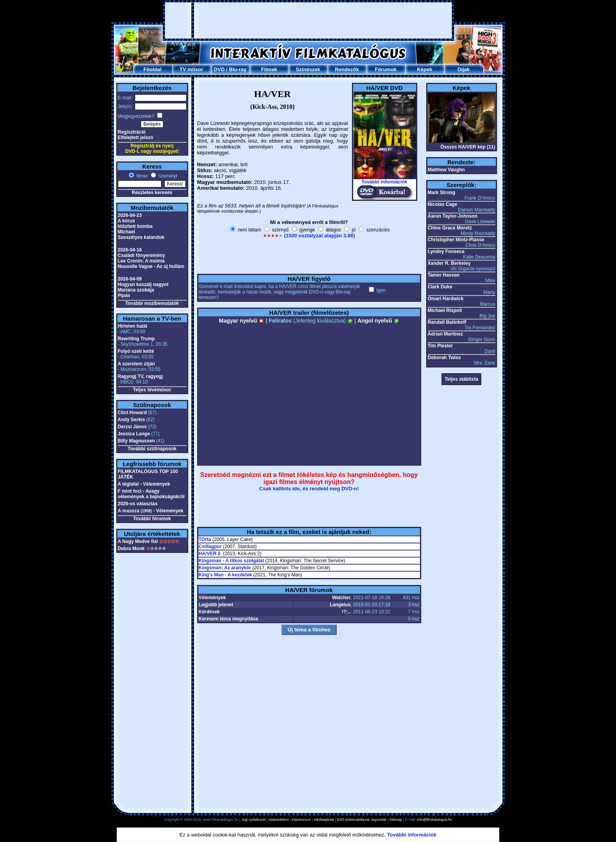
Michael (126, 232)
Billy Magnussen (137, 441)
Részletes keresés (152, 193)
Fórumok (386, 69)
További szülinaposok (152, 449)
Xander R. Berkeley (449, 263)
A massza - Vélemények (151, 511)
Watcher (341, 598)
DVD (219, 69)
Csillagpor (210, 547)
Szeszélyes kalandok (141, 237)
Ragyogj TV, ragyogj (140, 376)
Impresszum (302, 820)
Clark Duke (440, 287)
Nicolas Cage (443, 204)
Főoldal (152, 69)
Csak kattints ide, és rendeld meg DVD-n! (309, 489)
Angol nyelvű (378, 321)
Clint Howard (132, 413)
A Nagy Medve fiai (138, 541)
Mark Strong (442, 193)
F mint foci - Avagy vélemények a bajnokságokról (151, 494)
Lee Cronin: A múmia (141, 261)
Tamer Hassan (444, 275)
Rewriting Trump (137, 339)
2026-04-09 (130, 279)
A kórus (126, 221)
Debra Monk (131, 548)
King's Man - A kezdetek (225, 575)
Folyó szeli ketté (136, 351)
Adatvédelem (279, 820)
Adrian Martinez (445, 334)
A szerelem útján (137, 364)
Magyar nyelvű (241, 321)
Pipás (124, 295)
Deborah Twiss (444, 358)
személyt (167, 176)
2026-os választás (138, 504)
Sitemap (396, 820)
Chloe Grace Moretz (450, 228)
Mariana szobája (136, 290)
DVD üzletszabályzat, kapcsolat (361, 820)
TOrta (205, 539)
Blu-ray (238, 69)
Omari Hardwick (446, 299)
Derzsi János (132, 427)
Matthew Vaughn (446, 170)
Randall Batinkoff (447, 322)
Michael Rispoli (445, 310)
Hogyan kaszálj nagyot (143, 284)
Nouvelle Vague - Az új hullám (151, 266)
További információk (384, 182)
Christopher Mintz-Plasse (456, 240)
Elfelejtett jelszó (136, 138)
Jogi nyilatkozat (253, 820)
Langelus (340, 605)
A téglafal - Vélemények (144, 484)
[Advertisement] (308, 20)
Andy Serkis (131, 420)
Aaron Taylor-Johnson (453, 216)
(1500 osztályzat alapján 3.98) (320, 236)
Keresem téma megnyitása (228, 619)
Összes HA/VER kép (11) (468, 147)
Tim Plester (440, 346)
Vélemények (212, 598)
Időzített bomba (135, 226)
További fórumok (152, 519)
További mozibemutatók (152, 303)
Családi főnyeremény (142, 255)
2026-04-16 (130, 250)
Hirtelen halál (133, 326)
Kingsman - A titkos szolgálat (231, 561)
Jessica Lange (134, 434)
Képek (424, 69)
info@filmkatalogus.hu (435, 820)
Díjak (463, 69)
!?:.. (346, 612)
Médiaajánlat (324, 820)
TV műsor (191, 69)
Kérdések (209, 612)
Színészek (308, 69)
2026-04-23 (130, 215)
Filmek (269, 69)
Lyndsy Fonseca (446, 251)
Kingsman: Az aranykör (225, 568)
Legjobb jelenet (216, 605)
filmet (141, 176)
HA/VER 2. (210, 554)
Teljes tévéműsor (152, 390)
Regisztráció (132, 132)
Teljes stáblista (461, 379)
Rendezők (347, 69)
